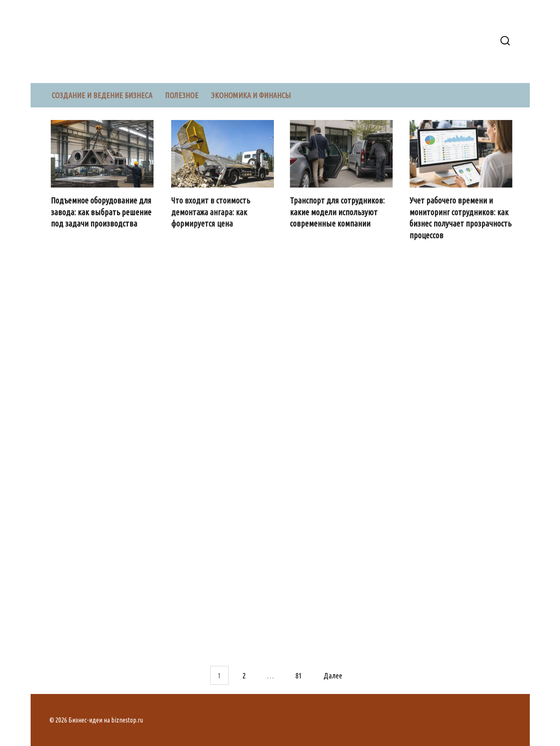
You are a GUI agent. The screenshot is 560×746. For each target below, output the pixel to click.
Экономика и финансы (251, 95)
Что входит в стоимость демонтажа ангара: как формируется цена (211, 212)
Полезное (182, 95)
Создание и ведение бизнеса (102, 95)
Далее (333, 675)
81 (299, 675)
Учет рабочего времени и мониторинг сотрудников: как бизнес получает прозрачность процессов (461, 218)
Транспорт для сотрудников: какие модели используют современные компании (337, 212)
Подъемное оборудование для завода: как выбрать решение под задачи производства (101, 212)
